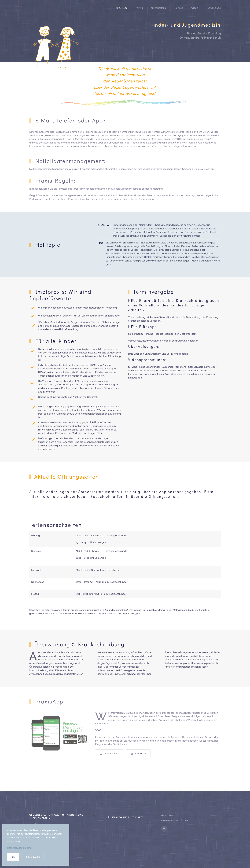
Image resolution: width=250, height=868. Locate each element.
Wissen (195, 8)
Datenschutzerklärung (175, 820)
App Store (138, 753)
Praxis (139, 8)
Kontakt (179, 8)
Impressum (167, 816)
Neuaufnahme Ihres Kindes (125, 817)
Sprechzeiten (158, 8)
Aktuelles (122, 8)
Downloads (214, 8)
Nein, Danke (33, 857)
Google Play (109, 753)
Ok (13, 857)
